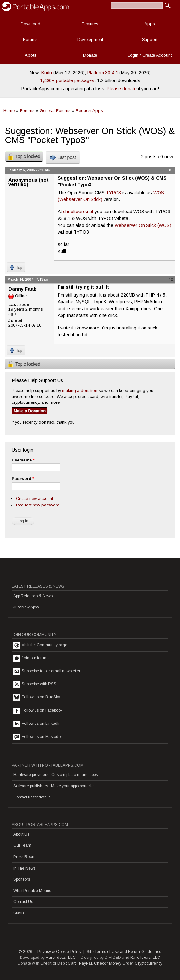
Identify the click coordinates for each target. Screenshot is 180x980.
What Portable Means (32, 891)
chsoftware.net (78, 212)
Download (30, 24)
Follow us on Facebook (38, 711)
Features (90, 24)
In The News (24, 868)
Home (9, 111)
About (30, 55)
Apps (150, 24)
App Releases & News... (35, 596)
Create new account (35, 498)
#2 (171, 279)
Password (23, 479)
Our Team (22, 845)
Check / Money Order (113, 963)
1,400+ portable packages (67, 80)
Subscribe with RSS (35, 684)
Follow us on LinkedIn (37, 724)
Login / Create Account (150, 55)
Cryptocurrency (149, 963)
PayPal (86, 963)
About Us (21, 834)
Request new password (38, 505)
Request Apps (89, 111)
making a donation (80, 391)
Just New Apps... (28, 607)
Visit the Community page (40, 645)
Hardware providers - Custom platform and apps (55, 775)
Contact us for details (32, 797)
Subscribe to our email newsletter (47, 671)
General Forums (55, 111)
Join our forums (31, 658)
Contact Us (23, 902)
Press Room (24, 857)
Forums (30, 40)
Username (23, 460)
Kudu (47, 73)
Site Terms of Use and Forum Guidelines (124, 952)
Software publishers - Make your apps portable (54, 786)
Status (19, 913)
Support (150, 40)
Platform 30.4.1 (103, 73)
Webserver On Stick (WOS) (143, 225)
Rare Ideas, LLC (61, 958)
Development (90, 40)
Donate (90, 55)
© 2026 (25, 952)
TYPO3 (113, 193)
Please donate (122, 89)
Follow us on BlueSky (37, 697)
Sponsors (22, 879)
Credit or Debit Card (59, 963)
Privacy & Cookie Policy (59, 952)
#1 (171, 170)
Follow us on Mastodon (38, 737)
